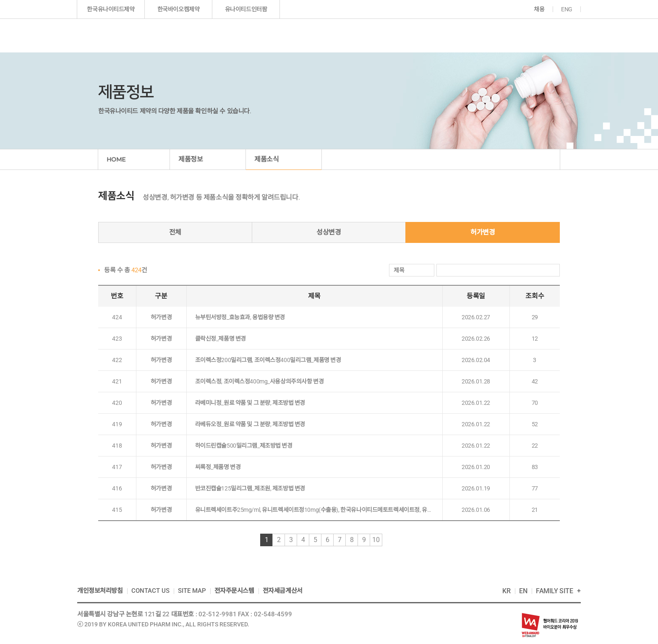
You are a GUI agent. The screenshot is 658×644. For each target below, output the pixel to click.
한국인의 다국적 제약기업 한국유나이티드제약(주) (125, 35)
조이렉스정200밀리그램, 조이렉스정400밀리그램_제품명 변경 (268, 360)
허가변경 (483, 232)
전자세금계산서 (283, 591)
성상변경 (329, 232)
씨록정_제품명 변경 (218, 467)
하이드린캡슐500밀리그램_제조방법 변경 (244, 446)
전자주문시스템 (234, 591)
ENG (567, 9)
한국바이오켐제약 (179, 9)
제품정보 (319, 35)
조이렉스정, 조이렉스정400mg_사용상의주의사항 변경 (260, 381)
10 (376, 540)
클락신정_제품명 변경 (221, 339)
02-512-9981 (218, 614)
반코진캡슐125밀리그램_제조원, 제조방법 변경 (250, 488)
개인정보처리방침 (100, 591)
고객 (548, 35)
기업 (262, 35)
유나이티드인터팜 (246, 9)
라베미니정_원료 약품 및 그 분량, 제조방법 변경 (250, 403)
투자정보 (430, 35)
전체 (175, 232)
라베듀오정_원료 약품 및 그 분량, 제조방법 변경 (250, 424)
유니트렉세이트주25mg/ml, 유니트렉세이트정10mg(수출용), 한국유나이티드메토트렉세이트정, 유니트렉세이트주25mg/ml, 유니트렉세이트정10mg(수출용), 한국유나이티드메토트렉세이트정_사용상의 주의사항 (315, 510)
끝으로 (399, 540)
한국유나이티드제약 (111, 9)
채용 (539, 9)
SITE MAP (192, 591)
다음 (392, 540)
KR (507, 591)
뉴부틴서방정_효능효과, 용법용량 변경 (240, 317)
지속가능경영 (493, 35)
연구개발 (375, 35)
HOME (116, 159)
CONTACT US (150, 591)
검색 (552, 270)
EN (523, 591)
